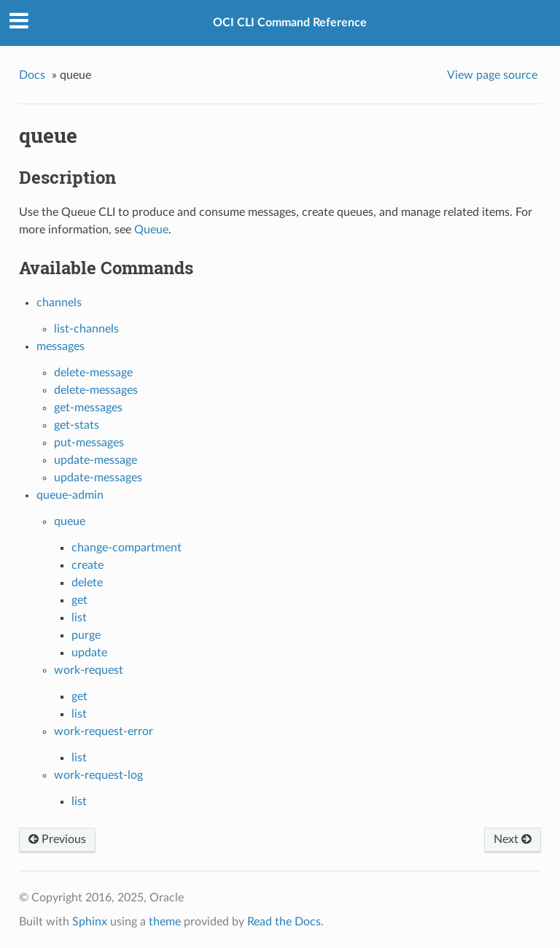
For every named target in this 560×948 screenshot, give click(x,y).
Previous (57, 839)
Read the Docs (284, 922)
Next (513, 839)
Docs (32, 75)
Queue (151, 230)
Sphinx (90, 922)
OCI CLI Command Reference (290, 23)
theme (165, 922)
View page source (492, 75)
